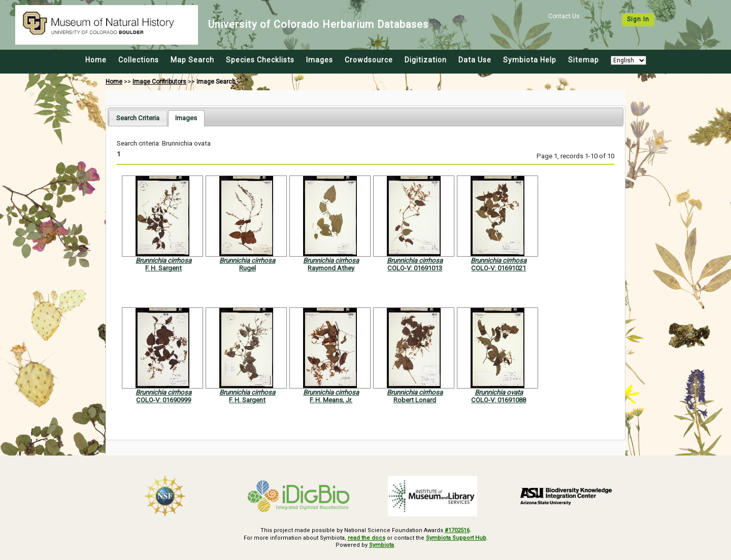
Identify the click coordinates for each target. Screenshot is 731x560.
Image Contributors (159, 82)
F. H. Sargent (163, 268)
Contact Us (564, 16)
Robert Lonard (415, 400)
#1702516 (457, 530)
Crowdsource (369, 60)
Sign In (638, 19)
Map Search (192, 60)
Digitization (426, 60)
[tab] (138, 118)
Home (96, 60)
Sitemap (584, 60)
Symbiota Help (530, 60)
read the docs (367, 538)
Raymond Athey (331, 268)
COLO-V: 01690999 (163, 400)
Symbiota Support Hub (456, 538)
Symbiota (381, 545)
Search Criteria (138, 118)
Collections (139, 60)
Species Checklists (260, 60)
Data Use (475, 60)
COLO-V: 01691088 (499, 400)
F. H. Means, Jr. (331, 400)
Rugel (247, 268)
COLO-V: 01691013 (415, 268)
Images (320, 60)
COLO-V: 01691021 (499, 268)
